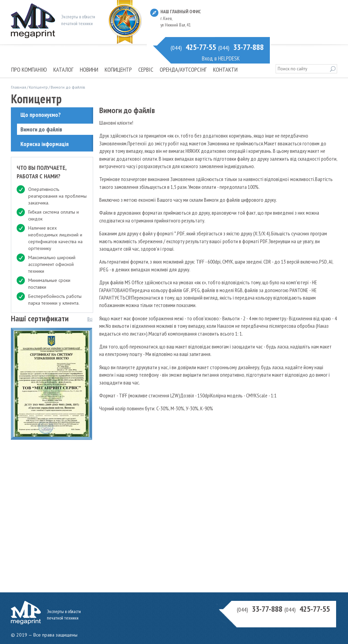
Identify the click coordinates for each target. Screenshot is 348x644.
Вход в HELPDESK (221, 58)
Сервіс (146, 69)
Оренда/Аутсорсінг (183, 69)
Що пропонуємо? (41, 115)
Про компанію (29, 69)
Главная (19, 87)
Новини (89, 69)
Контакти (225, 69)
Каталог (63, 69)
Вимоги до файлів (41, 129)
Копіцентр (38, 87)
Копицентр (118, 69)
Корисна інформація (45, 144)
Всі (90, 319)
